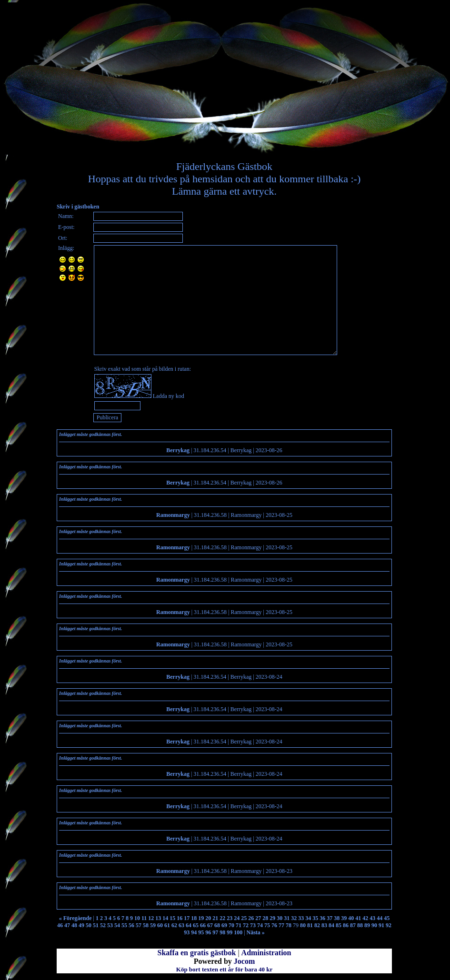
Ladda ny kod (169, 396)
